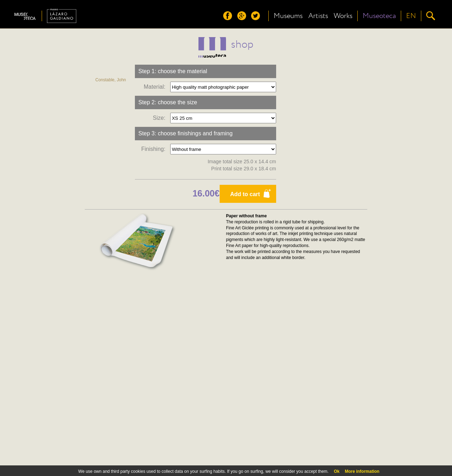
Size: (161, 118)
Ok (337, 471)
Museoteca (379, 16)
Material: (156, 87)
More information (362, 471)
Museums (288, 16)
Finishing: (155, 149)
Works (343, 16)
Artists (318, 16)
